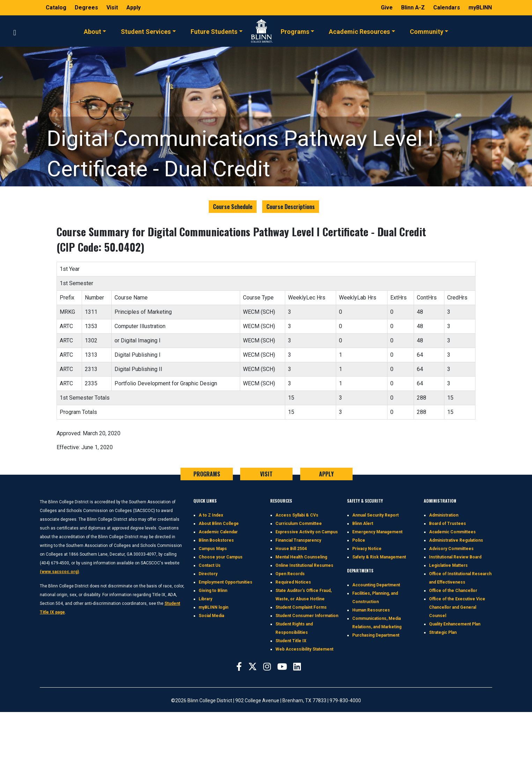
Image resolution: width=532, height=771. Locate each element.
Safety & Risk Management (379, 557)
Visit (113, 8)
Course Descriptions (291, 207)
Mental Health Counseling (301, 557)
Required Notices (293, 582)
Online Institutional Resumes (304, 565)
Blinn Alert (363, 524)
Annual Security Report (375, 515)
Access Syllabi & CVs (297, 515)
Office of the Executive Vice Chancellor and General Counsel (457, 607)
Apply (134, 8)
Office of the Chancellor (453, 591)
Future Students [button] (214, 31)
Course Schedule (233, 207)
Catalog (57, 8)
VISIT (266, 474)
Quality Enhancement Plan (455, 624)
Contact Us (210, 565)
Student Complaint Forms (301, 607)
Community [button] (427, 31)
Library (205, 599)
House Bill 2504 (291, 549)
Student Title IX (291, 641)
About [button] (93, 31)
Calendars (447, 8)
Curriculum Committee (299, 524)
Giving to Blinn (213, 591)
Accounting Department (376, 585)
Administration (444, 515)
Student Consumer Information (307, 616)
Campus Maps (213, 549)
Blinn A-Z (414, 8)
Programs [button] (295, 31)
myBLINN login (213, 607)
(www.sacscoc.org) (59, 572)
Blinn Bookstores (216, 540)
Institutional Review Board (455, 557)
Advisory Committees (451, 549)
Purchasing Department (376, 635)
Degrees (86, 8)
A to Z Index (211, 515)
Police (359, 540)
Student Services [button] (146, 31)
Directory (208, 574)
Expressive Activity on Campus (307, 532)
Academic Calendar (218, 532)
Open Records (290, 574)
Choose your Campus (221, 557)
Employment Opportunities (226, 582)
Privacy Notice (367, 549)
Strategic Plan (443, 632)
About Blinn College (219, 524)
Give (387, 8)
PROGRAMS (207, 474)
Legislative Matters (448, 565)
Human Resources (371, 610)
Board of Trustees (448, 524)
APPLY (326, 474)
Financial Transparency (298, 540)
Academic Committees (452, 532)
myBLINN (480, 8)
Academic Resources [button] (359, 31)
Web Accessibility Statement (304, 649)
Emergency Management (377, 532)
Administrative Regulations (456, 540)
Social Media (211, 616)
